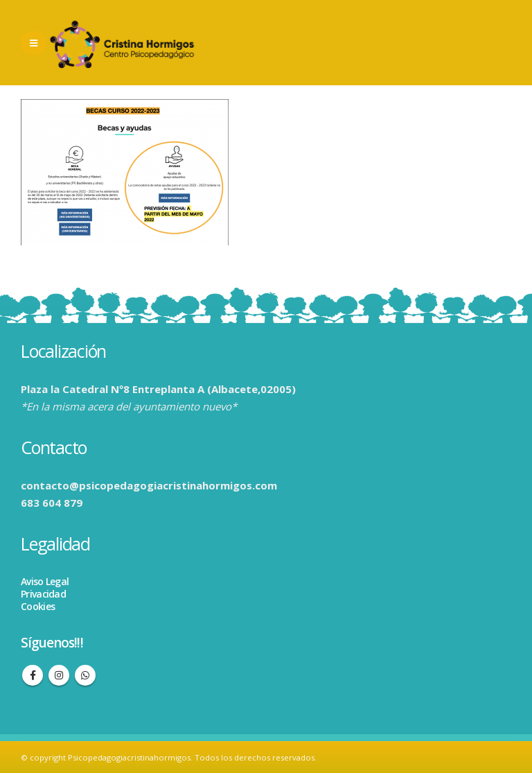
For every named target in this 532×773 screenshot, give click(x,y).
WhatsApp (85, 675)
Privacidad (43, 594)
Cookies (38, 606)
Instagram (59, 675)
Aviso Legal (45, 581)
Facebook (33, 675)
